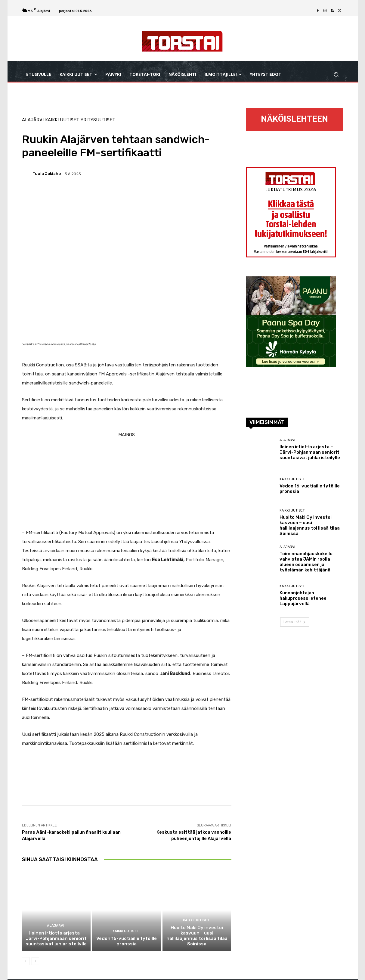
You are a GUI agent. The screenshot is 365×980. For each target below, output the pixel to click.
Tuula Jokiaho (47, 174)
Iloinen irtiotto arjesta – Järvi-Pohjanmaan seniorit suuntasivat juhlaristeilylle (56, 939)
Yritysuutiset (98, 120)
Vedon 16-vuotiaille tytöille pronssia (126, 942)
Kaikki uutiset (62, 120)
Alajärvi (33, 120)
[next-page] (35, 962)
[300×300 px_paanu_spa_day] (291, 365)
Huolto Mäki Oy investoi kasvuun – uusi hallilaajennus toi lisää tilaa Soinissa (197, 936)
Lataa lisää (295, 622)
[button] (336, 75)
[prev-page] (26, 962)
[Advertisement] (127, 481)
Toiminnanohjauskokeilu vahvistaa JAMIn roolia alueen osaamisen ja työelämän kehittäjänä (306, 562)
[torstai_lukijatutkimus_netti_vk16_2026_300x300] (291, 256)
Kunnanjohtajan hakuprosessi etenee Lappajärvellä (303, 598)
